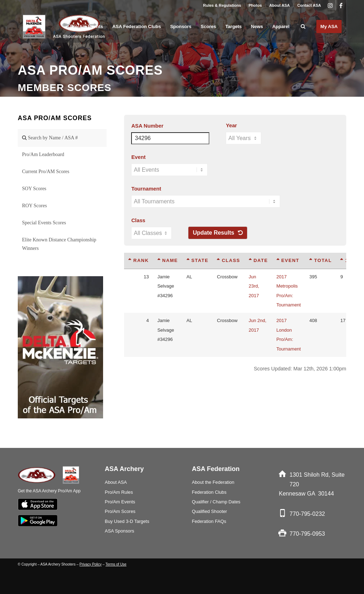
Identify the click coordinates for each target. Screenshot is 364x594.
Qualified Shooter (210, 511)
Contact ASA (309, 5)
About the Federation (213, 482)
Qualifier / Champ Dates (216, 502)
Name (168, 260)
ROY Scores (34, 206)
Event (138, 157)
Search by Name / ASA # (50, 138)
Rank (138, 260)
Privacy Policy (91, 564)
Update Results (218, 233)
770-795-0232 (307, 514)
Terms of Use (116, 564)
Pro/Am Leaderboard (43, 154)
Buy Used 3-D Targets (127, 521)
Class (138, 220)
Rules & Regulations (222, 5)
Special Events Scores (44, 223)
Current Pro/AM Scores (46, 172)
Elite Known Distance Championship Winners (59, 244)
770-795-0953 (307, 534)
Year (231, 125)
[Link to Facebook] (341, 5)
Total (320, 260)
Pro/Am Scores (120, 511)
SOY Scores (34, 189)
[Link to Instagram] (330, 5)
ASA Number (147, 126)
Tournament (146, 189)
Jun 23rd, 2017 (254, 286)
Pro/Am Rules (119, 492)
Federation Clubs (209, 492)
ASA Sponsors (120, 531)
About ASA (280, 5)
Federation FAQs (209, 521)
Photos (255, 5)
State (198, 260)
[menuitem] (222, 5)
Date (258, 260)
